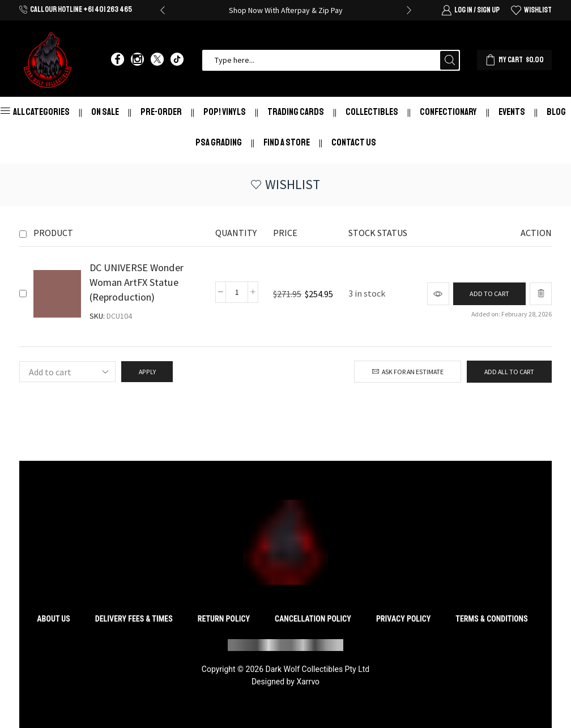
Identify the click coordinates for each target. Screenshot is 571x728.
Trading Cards (296, 112)
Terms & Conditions (491, 619)
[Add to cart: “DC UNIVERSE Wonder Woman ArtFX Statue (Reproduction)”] (489, 294)
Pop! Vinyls (225, 112)
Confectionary (448, 112)
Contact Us (354, 142)
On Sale (105, 112)
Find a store (287, 142)
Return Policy (224, 619)
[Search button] (449, 60)
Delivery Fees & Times (134, 619)
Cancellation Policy (313, 619)
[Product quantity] (237, 292)
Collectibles (372, 112)
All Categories (35, 112)
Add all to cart (509, 372)
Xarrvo (308, 682)
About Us (54, 619)
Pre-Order (161, 112)
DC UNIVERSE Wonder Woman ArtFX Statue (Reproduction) (137, 282)
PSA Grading (219, 142)
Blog (556, 112)
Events (512, 112)
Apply (147, 372)
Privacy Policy (404, 619)
